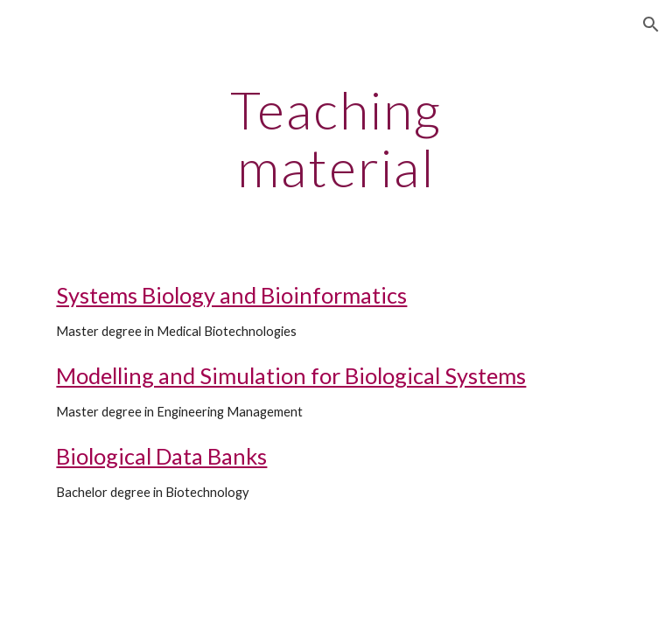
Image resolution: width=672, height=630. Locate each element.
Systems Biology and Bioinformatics (231, 295)
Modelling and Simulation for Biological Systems (291, 375)
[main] (336, 138)
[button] (651, 24)
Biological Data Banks (161, 456)
